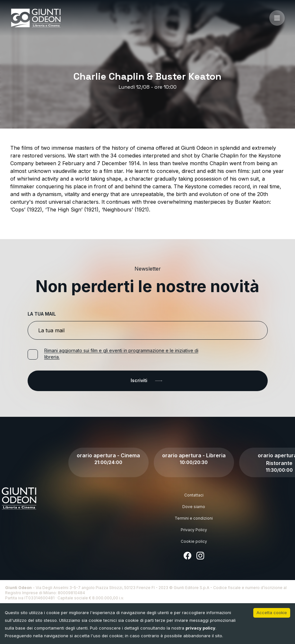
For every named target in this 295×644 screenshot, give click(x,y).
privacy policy (200, 628)
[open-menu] (277, 18)
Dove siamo (194, 507)
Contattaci (194, 495)
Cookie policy (194, 541)
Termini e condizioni (194, 518)
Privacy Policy (194, 530)
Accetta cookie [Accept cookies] (272, 613)
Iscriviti (148, 381)
